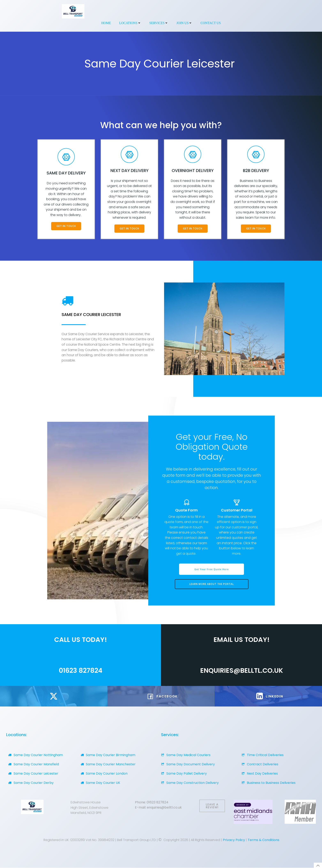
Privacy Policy (234, 840)
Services (159, 23)
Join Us (184, 23)
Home (106, 23)
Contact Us (210, 23)
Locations (130, 23)
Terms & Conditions (263, 840)
